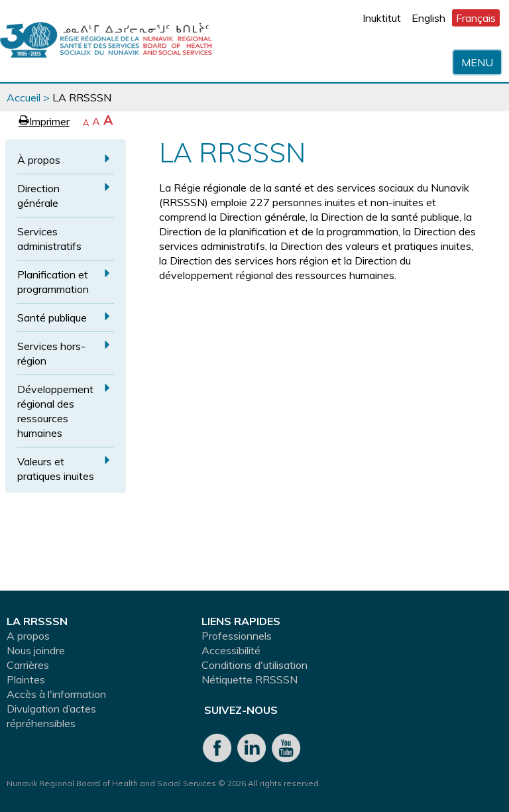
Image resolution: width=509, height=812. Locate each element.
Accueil (24, 97)
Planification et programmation (53, 282)
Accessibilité (231, 650)
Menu (477, 62)
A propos (28, 636)
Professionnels (237, 636)
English (428, 18)
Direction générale (38, 196)
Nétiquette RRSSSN (250, 679)
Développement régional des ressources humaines (55, 411)
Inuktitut (382, 18)
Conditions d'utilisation (254, 665)
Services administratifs (49, 239)
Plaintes (26, 679)
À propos (39, 160)
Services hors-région (51, 353)
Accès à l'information (56, 694)
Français (476, 18)
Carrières (28, 665)
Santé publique (52, 318)
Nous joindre (36, 650)
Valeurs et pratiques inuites (56, 469)
